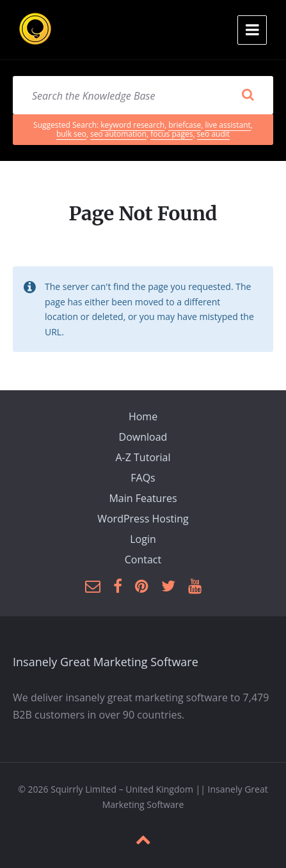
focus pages (171, 134)
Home (143, 416)
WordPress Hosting (143, 519)
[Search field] (143, 95)
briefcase (185, 125)
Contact (143, 560)
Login (143, 539)
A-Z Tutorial (143, 457)
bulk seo (71, 134)
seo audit (213, 134)
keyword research (132, 125)
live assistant (227, 125)
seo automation (118, 134)
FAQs (143, 478)
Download (143, 437)
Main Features (143, 498)
